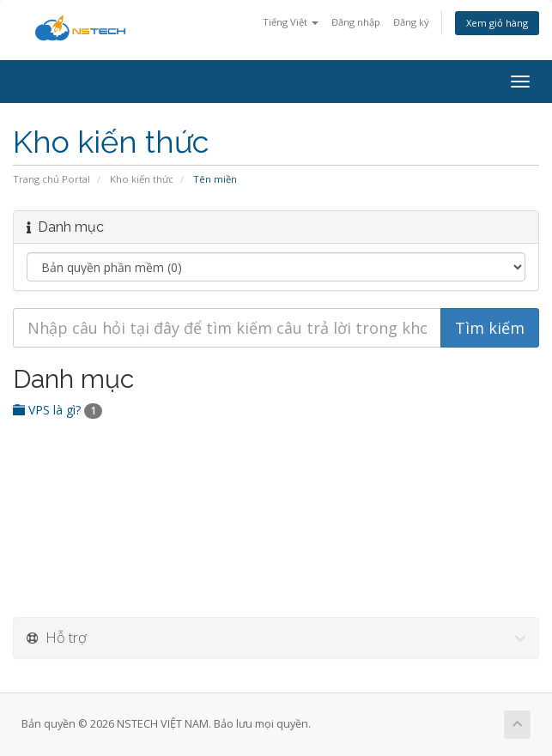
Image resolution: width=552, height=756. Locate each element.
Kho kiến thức (142, 179)
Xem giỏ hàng (497, 23)
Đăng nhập (356, 22)
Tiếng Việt (291, 22)
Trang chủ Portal (52, 179)
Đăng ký (411, 22)
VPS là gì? (58, 410)
